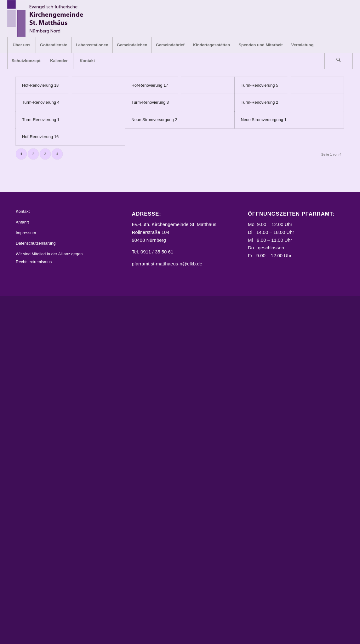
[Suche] (339, 61)
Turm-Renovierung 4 (41, 102)
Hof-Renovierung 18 (40, 85)
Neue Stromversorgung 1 (264, 120)
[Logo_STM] (47, 19)
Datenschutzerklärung (36, 243)
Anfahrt (22, 222)
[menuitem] (21, 45)
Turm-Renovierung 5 (260, 85)
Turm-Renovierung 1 (41, 120)
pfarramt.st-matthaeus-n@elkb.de (167, 264)
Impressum (26, 233)
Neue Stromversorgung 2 (154, 120)
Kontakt (23, 211)
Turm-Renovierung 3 (150, 102)
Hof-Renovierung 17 (150, 85)
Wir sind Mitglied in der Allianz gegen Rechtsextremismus (49, 258)
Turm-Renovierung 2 (260, 102)
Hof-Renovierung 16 (40, 137)
